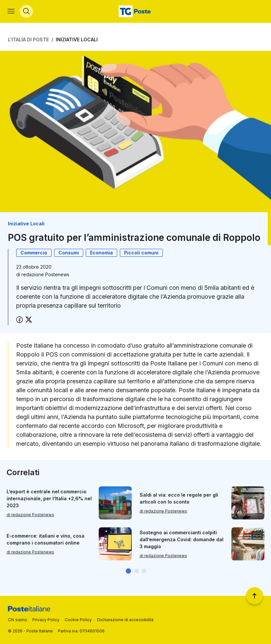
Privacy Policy (46, 620)
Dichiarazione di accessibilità (125, 620)
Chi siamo (17, 620)
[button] (128, 572)
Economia (102, 253)
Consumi (69, 253)
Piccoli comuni (141, 253)
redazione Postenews (45, 275)
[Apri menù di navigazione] (11, 12)
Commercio (34, 253)
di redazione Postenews (30, 515)
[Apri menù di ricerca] (27, 12)
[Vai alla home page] (135, 12)
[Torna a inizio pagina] (254, 596)
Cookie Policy (78, 620)
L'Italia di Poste (28, 40)
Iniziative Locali (77, 40)
